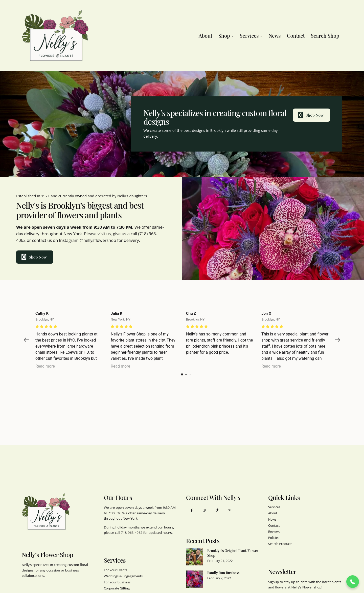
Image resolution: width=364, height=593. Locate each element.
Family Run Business (223, 573)
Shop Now (311, 115)
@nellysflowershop (98, 240)
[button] (353, 582)
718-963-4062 (132, 533)
